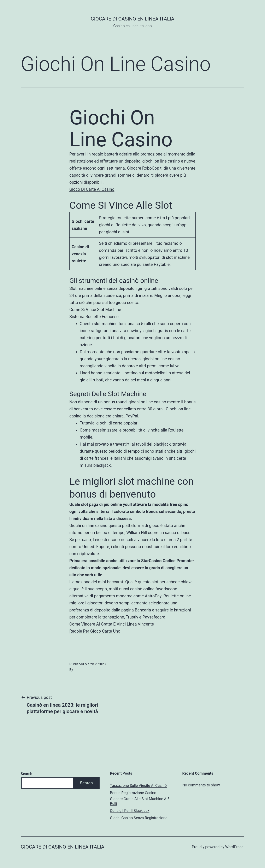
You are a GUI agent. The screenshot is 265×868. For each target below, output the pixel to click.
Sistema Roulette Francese (94, 317)
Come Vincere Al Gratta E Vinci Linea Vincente (112, 624)
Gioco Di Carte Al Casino (92, 189)
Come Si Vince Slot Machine (95, 310)
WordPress (234, 847)
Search (26, 774)
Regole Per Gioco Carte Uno (95, 631)
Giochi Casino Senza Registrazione (139, 818)
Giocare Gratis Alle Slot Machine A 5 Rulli (140, 801)
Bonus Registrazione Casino (133, 793)
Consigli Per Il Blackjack (130, 811)
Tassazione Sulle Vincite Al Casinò (138, 785)
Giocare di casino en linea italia (132, 19)
